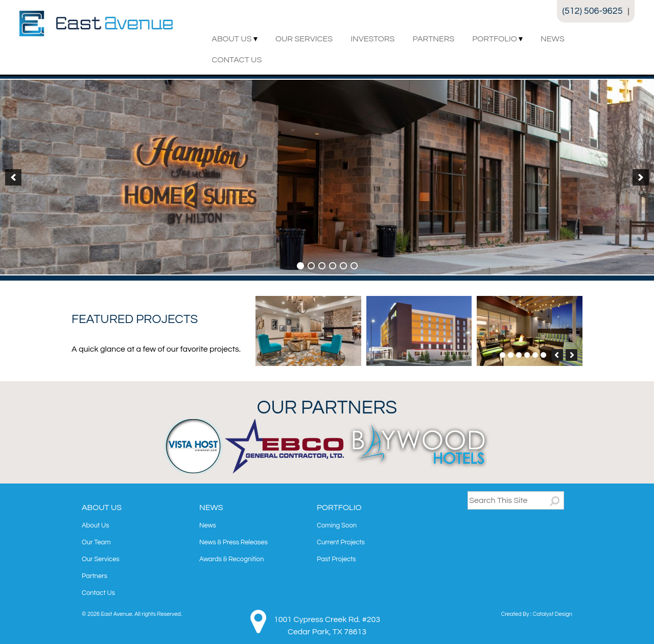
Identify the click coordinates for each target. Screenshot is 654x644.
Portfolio (494, 39)
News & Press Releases (233, 542)
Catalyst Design (553, 614)
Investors (372, 39)
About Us (231, 39)
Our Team (96, 542)
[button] (13, 177)
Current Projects (341, 542)
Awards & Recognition (232, 559)
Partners (433, 39)
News (553, 39)
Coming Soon (337, 525)
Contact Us (237, 60)
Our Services (304, 39)
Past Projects (336, 559)
